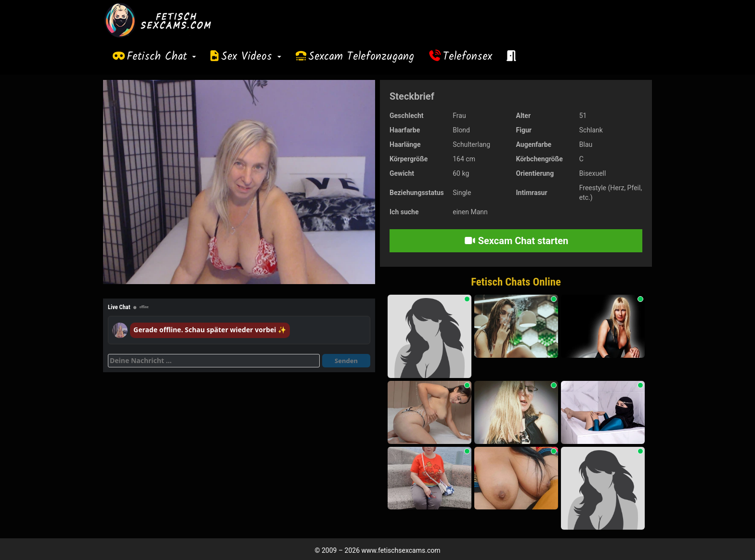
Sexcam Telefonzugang (361, 57)
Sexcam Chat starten (516, 241)
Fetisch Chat (161, 57)
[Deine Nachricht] (214, 361)
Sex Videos (251, 57)
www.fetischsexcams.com (401, 550)
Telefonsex (468, 57)
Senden (346, 361)
